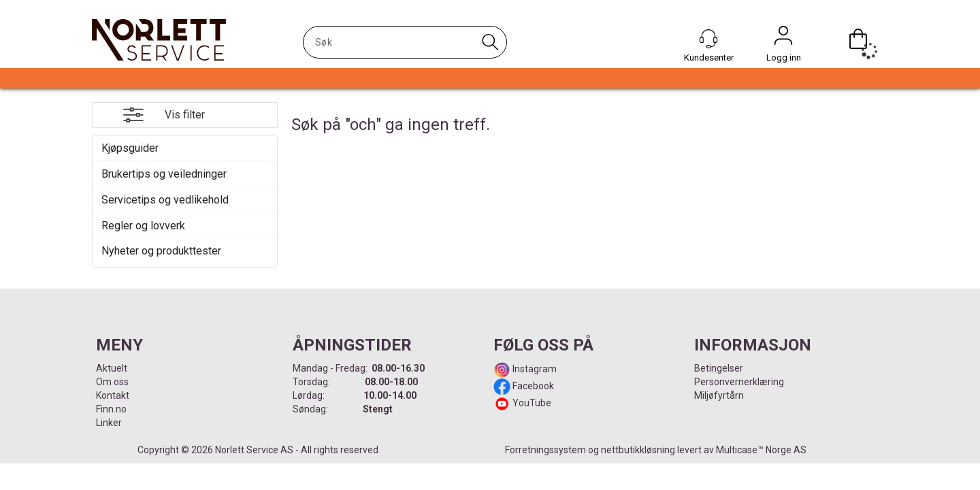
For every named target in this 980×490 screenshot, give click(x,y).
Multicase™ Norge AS (761, 450)
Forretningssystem (545, 450)
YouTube (532, 403)
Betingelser (719, 368)
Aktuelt (112, 368)
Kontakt (113, 395)
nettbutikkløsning (638, 450)
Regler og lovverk (143, 226)
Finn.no (111, 409)
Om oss (112, 382)
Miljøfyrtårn (719, 395)
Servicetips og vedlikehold (165, 200)
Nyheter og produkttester (161, 251)
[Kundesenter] (708, 39)
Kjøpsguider (130, 148)
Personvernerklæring (739, 382)
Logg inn (783, 39)
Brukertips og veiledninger (164, 174)
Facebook (532, 386)
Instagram (534, 369)
